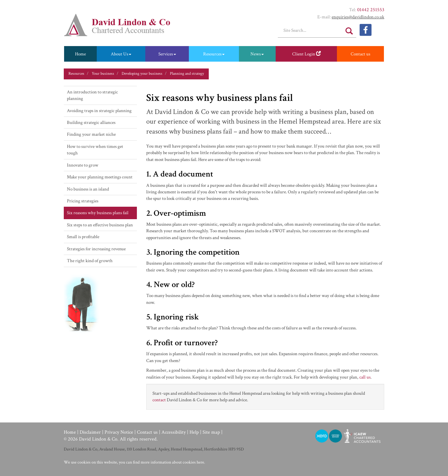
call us (365, 377)
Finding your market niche (91, 134)
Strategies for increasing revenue (96, 249)
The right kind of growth (90, 261)
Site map (211, 432)
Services (167, 54)
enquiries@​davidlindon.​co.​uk (358, 17)
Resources (214, 54)
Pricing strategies (83, 201)
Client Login (306, 54)
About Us (121, 54)
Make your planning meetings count (100, 177)
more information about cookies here (172, 462)
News (257, 54)
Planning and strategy (187, 74)
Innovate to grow (83, 165)
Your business (103, 74)
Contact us (360, 54)
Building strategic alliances (91, 123)
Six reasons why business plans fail (98, 213)
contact (159, 400)
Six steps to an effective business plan (100, 225)
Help (194, 432)
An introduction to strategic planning (92, 95)
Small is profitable (83, 237)
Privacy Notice (119, 432)
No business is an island (88, 189)
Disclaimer (90, 432)
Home (80, 54)
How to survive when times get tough (95, 150)
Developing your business (142, 74)
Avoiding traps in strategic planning (99, 111)
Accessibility (174, 432)
